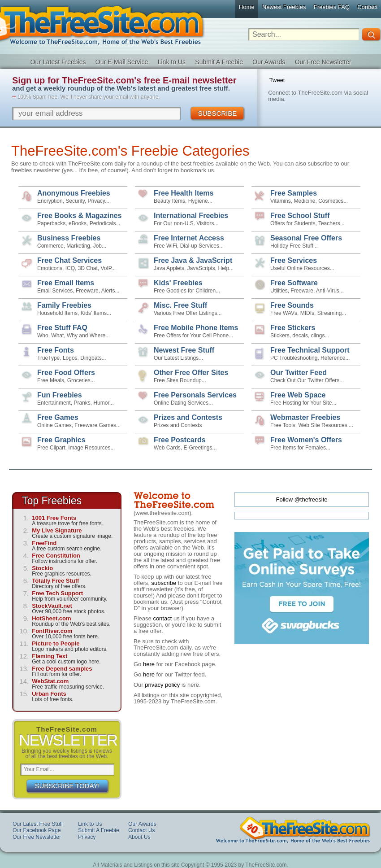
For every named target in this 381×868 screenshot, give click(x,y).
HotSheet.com (51, 618)
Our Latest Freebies (58, 62)
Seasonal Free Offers (306, 238)
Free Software (294, 283)
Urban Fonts (49, 694)
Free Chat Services (69, 260)
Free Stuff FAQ (62, 328)
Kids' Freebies (178, 283)
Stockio (42, 568)
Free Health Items (184, 193)
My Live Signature (57, 530)
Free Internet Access (189, 238)
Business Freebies (69, 238)
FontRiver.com (52, 631)
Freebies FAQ (332, 7)
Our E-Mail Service (122, 62)
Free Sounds (292, 305)
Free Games (58, 417)
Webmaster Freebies (305, 417)
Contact (367, 7)
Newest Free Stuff (184, 350)
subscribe (164, 583)
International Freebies (191, 216)
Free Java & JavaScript (193, 260)
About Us (139, 837)
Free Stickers (293, 328)
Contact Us (141, 830)
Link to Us (172, 62)
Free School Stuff (300, 216)
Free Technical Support (310, 350)
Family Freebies (64, 305)
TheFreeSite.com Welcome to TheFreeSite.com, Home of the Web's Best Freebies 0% (293, 830)
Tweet (277, 80)
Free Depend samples (62, 669)
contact (162, 618)
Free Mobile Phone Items (196, 328)
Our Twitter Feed (299, 373)
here (149, 664)
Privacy (87, 837)
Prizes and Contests (188, 417)
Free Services (294, 260)
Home (247, 7)
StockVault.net (52, 606)
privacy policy (162, 685)
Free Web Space (298, 395)
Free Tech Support (57, 593)
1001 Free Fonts (54, 518)
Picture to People (56, 643)
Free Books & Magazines (80, 216)
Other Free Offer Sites (191, 373)
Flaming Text (50, 656)
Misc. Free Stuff (180, 305)
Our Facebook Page (37, 830)
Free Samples (294, 193)
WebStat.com (50, 681)
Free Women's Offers (306, 440)
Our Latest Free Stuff (38, 824)
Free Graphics (61, 440)
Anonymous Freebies (74, 193)
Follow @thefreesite (301, 499)
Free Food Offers (66, 373)
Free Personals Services (195, 395)
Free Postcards (180, 440)
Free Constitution (56, 556)
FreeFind (44, 543)
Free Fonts (56, 350)
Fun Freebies (60, 395)
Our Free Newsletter (323, 62)
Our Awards (269, 62)
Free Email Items (66, 283)
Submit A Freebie (219, 62)
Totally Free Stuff (55, 581)
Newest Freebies (284, 7)
